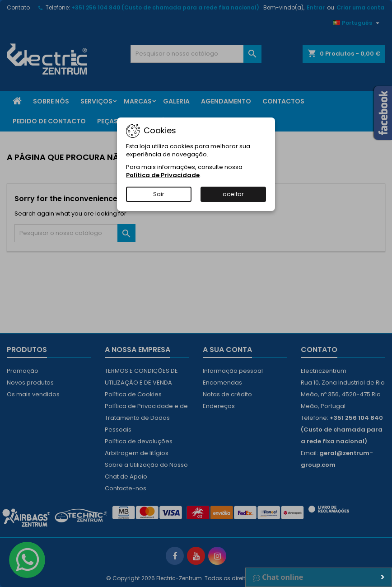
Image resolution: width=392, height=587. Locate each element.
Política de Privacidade (163, 175)
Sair (159, 194)
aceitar (233, 194)
